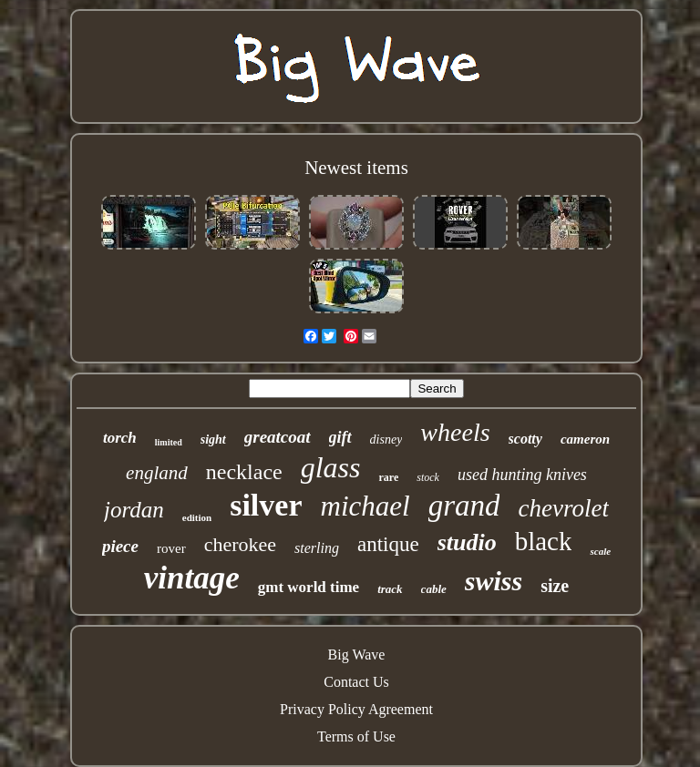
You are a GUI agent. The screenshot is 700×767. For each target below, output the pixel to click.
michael (365, 506)
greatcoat (278, 437)
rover (171, 548)
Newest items (356, 168)
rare (388, 477)
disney (386, 440)
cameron (585, 439)
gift (340, 437)
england (157, 473)
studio (467, 542)
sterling (317, 548)
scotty (525, 439)
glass (331, 467)
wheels (455, 432)
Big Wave (357, 655)
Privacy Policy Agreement (356, 709)
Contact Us (356, 682)
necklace (244, 472)
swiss (494, 581)
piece (120, 546)
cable (434, 589)
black (544, 541)
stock (428, 477)
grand (464, 506)
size (555, 586)
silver (266, 505)
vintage (192, 578)
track (390, 589)
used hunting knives (522, 475)
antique (388, 544)
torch (120, 438)
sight (213, 440)
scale (600, 551)
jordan (134, 510)
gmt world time (309, 587)
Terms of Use (356, 736)
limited (169, 442)
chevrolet (563, 508)
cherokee (240, 544)
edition (197, 517)
